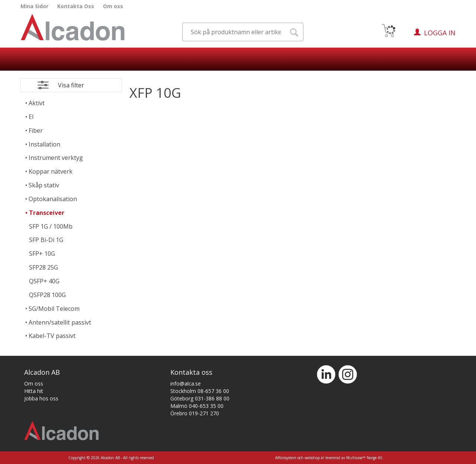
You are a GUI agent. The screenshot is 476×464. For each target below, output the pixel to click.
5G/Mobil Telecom (54, 309)
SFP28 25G (44, 267)
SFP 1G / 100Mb (51, 226)
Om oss (113, 6)
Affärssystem (286, 458)
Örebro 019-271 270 (195, 413)
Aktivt (37, 103)
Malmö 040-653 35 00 (197, 406)
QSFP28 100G (47, 295)
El (31, 117)
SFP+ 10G (42, 254)
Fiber (36, 130)
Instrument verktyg (56, 158)
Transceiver (47, 213)
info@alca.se (186, 384)
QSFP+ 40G (44, 281)
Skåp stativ (44, 185)
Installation (44, 144)
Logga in (440, 33)
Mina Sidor (34, 6)
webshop (312, 458)
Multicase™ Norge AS (364, 458)
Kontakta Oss (76, 6)
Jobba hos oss (41, 398)
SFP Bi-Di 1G (46, 240)
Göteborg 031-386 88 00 (200, 398)
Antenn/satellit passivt (60, 322)
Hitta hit (34, 391)
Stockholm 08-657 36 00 (200, 391)
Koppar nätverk (51, 171)
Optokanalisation (53, 199)
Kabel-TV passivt (52, 336)
